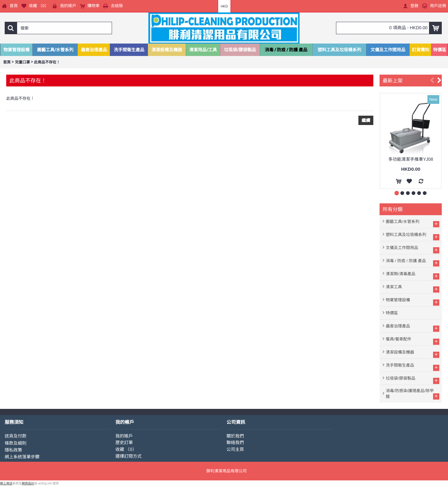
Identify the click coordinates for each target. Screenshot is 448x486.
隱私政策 (13, 450)
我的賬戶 (124, 436)
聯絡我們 (235, 442)
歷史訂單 (124, 442)
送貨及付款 (16, 436)
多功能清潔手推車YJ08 (411, 159)
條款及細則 (16, 443)
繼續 (366, 120)
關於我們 (235, 436)
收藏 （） (126, 449)
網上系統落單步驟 (22, 457)
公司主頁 (235, 449)
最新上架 (393, 80)
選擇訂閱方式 (128, 456)
